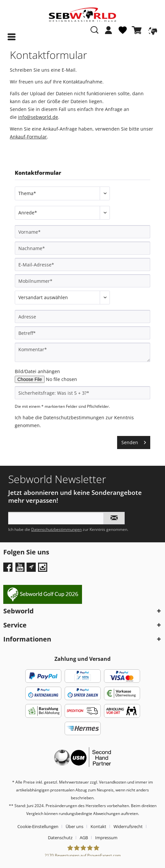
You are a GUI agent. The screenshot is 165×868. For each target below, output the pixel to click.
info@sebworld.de (38, 117)
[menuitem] (109, 33)
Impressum (106, 838)
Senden (134, 441)
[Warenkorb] (138, 30)
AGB (84, 838)
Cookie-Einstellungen (38, 826)
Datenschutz (60, 838)
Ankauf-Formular (28, 137)
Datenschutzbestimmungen (74, 417)
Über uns (74, 826)
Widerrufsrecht (128, 826)
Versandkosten (113, 782)
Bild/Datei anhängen (37, 371)
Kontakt (98, 826)
